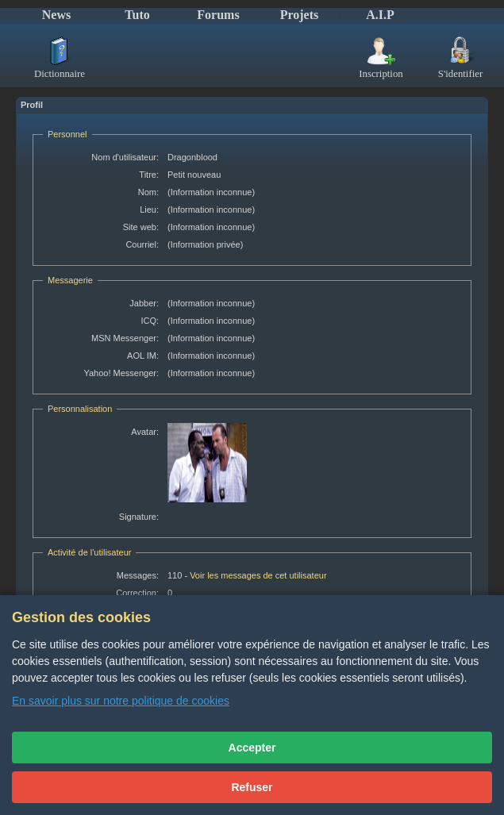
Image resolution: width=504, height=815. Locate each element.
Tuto (137, 15)
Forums (218, 15)
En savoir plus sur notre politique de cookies (121, 701)
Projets (300, 15)
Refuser (252, 787)
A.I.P (380, 15)
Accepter (252, 748)
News (56, 15)
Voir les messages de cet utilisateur (258, 575)
